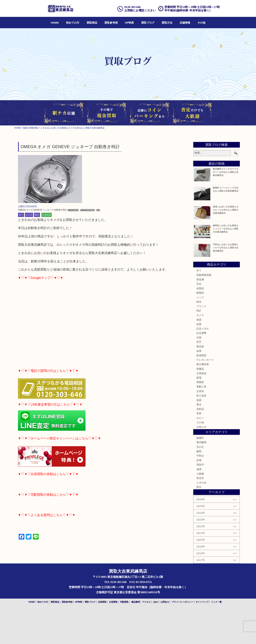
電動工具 (201, 387)
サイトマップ (202, 602)
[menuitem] (55, 23)
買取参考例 (111, 23)
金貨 (199, 324)
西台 (199, 487)
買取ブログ (148, 23)
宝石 (199, 284)
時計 (37, 215)
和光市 (200, 478)
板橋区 (200, 438)
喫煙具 (200, 382)
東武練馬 (201, 442)
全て (21, 215)
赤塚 (199, 460)
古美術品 (201, 373)
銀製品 (200, 293)
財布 (199, 302)
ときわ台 (47, 215)
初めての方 (73, 23)
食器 (199, 320)
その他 (201, 23)
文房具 (200, 391)
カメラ (200, 315)
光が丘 (200, 447)
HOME (55, 23)
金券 (199, 351)
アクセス (146, 602)
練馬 (199, 451)
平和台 (200, 456)
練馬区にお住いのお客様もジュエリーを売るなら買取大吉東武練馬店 (226, 229)
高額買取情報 (204, 275)
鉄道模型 (201, 355)
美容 (199, 413)
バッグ (200, 297)
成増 (199, 469)
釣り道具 (201, 396)
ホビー (200, 418)
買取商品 (92, 23)
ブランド (201, 306)
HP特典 (130, 23)
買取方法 (167, 23)
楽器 (199, 400)
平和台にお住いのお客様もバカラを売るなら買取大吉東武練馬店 (226, 248)
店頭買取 (102, 602)
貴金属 (200, 279)
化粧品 (200, 409)
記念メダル (203, 329)
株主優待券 (203, 364)
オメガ (29, 215)
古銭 (199, 337)
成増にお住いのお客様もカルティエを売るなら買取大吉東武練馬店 (226, 210)
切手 (199, 342)
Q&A (156, 602)
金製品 (200, 288)
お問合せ (165, 602)
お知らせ (201, 427)
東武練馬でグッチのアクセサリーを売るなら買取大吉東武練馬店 (226, 172)
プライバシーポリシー (182, 602)
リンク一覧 (216, 602)
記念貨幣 (201, 333)
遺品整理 (135, 602)
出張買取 (113, 602)
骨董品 (200, 369)
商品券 (200, 346)
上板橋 (200, 474)
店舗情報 (185, 23)
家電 (199, 378)
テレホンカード (205, 360)
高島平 (200, 465)
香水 (199, 404)
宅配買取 (124, 602)
